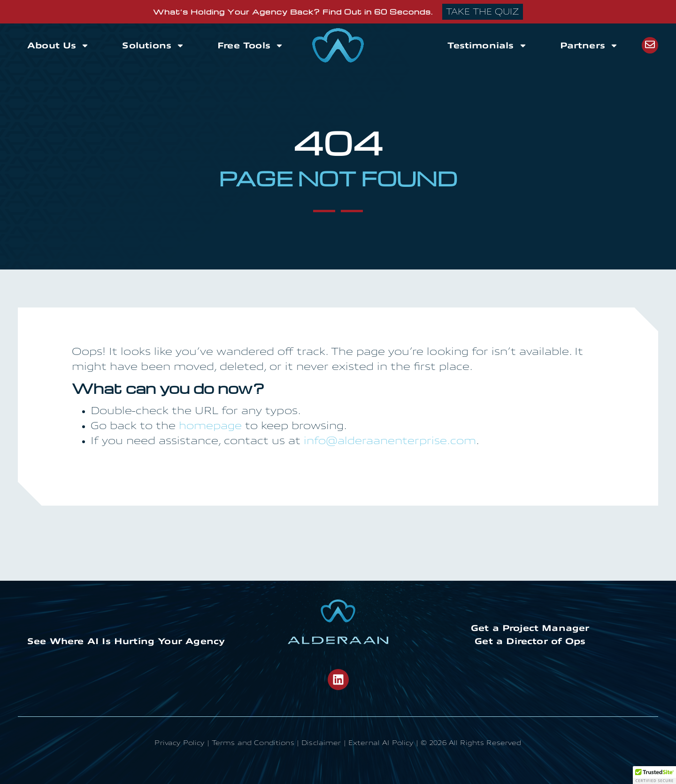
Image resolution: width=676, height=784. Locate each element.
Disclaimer (321, 743)
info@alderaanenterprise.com (390, 442)
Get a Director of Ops (530, 641)
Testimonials (487, 46)
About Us (58, 46)
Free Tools (250, 46)
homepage (210, 427)
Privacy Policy (179, 743)
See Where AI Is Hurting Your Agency (126, 641)
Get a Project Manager (530, 628)
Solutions (153, 46)
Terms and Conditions (253, 743)
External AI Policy (381, 743)
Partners (589, 46)
